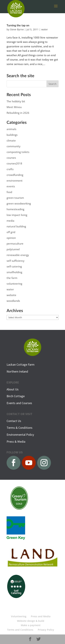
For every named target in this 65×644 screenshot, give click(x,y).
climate (11, 140)
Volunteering (19, 616)
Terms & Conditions (19, 428)
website (11, 295)
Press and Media (41, 616)
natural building (16, 226)
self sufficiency (16, 261)
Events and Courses (19, 403)
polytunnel (13, 249)
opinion (11, 238)
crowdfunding (15, 175)
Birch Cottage (16, 396)
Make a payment (31, 625)
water (45, 29)
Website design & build (31, 621)
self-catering (14, 266)
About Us (13, 389)
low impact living (17, 215)
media (10, 221)
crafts (10, 169)
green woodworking (19, 203)
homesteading (15, 209)
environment (15, 181)
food (9, 192)
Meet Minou (14, 107)
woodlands (13, 301)
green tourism (15, 198)
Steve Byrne (17, 29)
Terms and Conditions (20, 630)
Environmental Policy (20, 435)
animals (11, 129)
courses (11, 158)
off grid (11, 232)
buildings (12, 135)
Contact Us (14, 421)
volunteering (14, 284)
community (14, 146)
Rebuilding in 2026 (18, 113)
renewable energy (18, 255)
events (11, 186)
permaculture (15, 244)
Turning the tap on (18, 25)
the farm (12, 278)
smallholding (14, 272)
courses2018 (14, 163)
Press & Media (16, 442)
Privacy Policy (46, 630)
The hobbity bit (16, 101)
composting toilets (18, 152)
